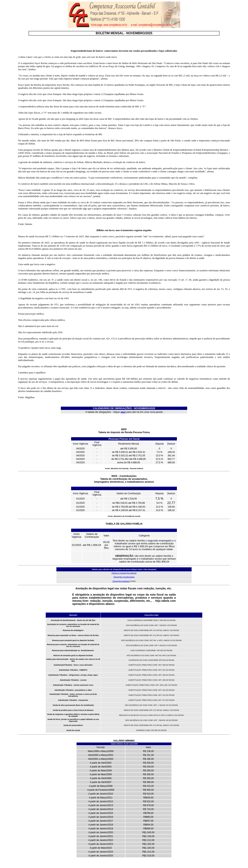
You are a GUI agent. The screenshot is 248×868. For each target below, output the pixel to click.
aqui (123, 412)
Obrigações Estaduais (121, 581)
